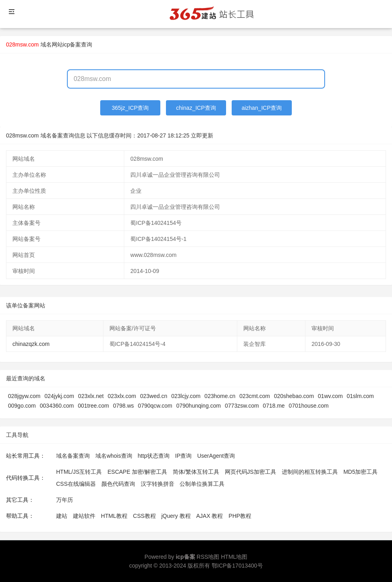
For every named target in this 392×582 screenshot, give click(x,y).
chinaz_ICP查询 (196, 108)
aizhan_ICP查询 (262, 108)
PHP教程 (240, 516)
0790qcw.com (155, 406)
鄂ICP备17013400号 (237, 566)
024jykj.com (59, 396)
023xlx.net (91, 396)
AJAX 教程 (210, 516)
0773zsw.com (242, 406)
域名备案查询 (73, 456)
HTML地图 (234, 557)
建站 (62, 516)
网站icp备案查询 (72, 44)
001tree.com (93, 406)
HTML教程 (114, 516)
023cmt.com (255, 396)
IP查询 (183, 456)
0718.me (274, 406)
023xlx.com (122, 396)
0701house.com (309, 406)
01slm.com (360, 396)
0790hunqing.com (199, 406)
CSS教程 (144, 516)
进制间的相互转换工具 (310, 472)
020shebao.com (294, 396)
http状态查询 (154, 456)
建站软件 (84, 516)
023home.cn (220, 396)
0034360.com (57, 406)
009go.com (22, 406)
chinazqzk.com (31, 344)
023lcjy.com (186, 396)
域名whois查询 (114, 456)
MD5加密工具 (361, 472)
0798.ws (123, 406)
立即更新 (202, 135)
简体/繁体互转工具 (196, 472)
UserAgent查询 (216, 456)
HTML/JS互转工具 (79, 472)
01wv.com (330, 396)
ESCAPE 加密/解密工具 (137, 472)
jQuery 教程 (176, 516)
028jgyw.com (24, 396)
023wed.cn (154, 396)
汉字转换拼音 (158, 484)
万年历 (65, 500)
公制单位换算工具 (202, 484)
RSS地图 (208, 557)
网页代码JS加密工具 (251, 472)
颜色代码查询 (118, 484)
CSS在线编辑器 (76, 484)
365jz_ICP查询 (130, 108)
